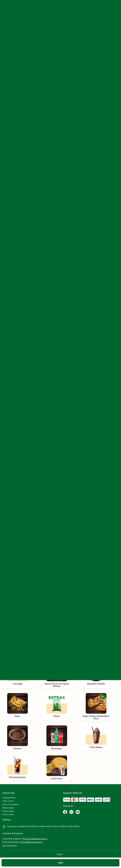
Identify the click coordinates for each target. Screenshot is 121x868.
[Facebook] (65, 812)
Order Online (8, 801)
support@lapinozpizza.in (35, 839)
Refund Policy (8, 808)
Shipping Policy (9, 798)
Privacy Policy (8, 811)
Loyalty (59, 854)
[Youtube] (78, 812)
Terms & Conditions (11, 804)
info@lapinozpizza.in (32, 842)
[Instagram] (72, 812)
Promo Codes (8, 814)
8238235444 (10, 846)
